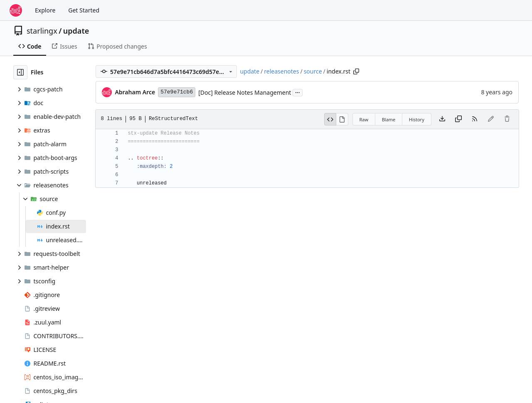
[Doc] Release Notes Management (245, 92)
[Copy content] (458, 119)
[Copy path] (356, 71)
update (76, 31)
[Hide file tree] (20, 72)
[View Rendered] (342, 119)
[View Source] (330, 119)
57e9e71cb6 (177, 92)
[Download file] (442, 119)
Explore (45, 10)
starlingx (42, 31)
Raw (364, 119)
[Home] (16, 10)
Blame (389, 119)
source (313, 71)
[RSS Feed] (475, 119)
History (417, 119)
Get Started (84, 10)
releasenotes (281, 71)
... (298, 92)
